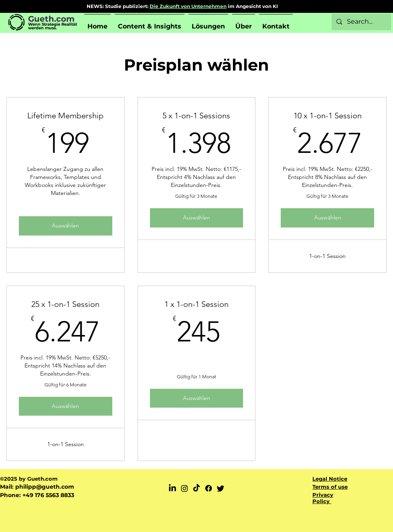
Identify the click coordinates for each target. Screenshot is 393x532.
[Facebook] (209, 488)
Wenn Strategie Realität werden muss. (53, 26)
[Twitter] (221, 488)
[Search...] (361, 22)
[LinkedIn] (172, 488)
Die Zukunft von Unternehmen (188, 6)
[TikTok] (196, 488)
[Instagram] (184, 488)
